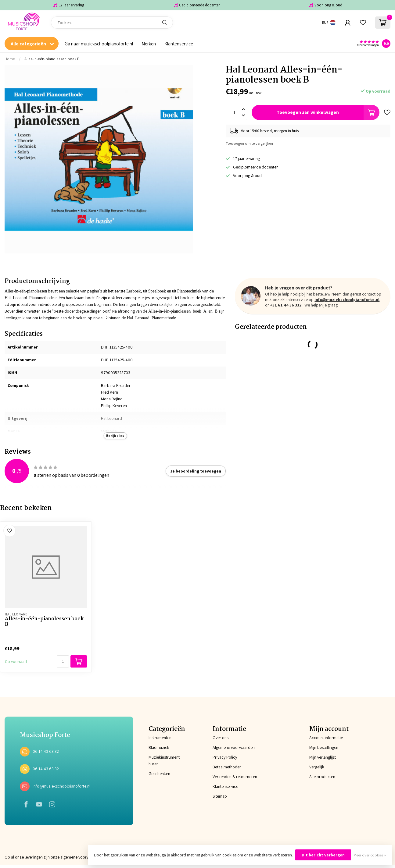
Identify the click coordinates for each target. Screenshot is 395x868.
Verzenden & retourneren (235, 777)
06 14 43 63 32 (46, 751)
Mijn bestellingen (324, 747)
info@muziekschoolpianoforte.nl (347, 299)
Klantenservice (179, 44)
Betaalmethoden (227, 767)
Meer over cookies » (370, 855)
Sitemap (220, 796)
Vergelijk (317, 767)
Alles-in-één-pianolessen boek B (52, 59)
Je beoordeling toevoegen (196, 471)
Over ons (221, 738)
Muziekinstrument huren (164, 760)
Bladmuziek (159, 747)
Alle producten (322, 777)
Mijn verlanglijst (323, 757)
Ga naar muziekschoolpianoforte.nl (99, 44)
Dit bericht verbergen (323, 855)
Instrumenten (160, 738)
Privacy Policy (225, 757)
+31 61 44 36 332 (286, 305)
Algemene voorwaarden (234, 747)
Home (10, 59)
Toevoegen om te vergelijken (249, 143)
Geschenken (159, 774)
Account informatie (326, 738)
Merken (149, 44)
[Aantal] (63, 661)
